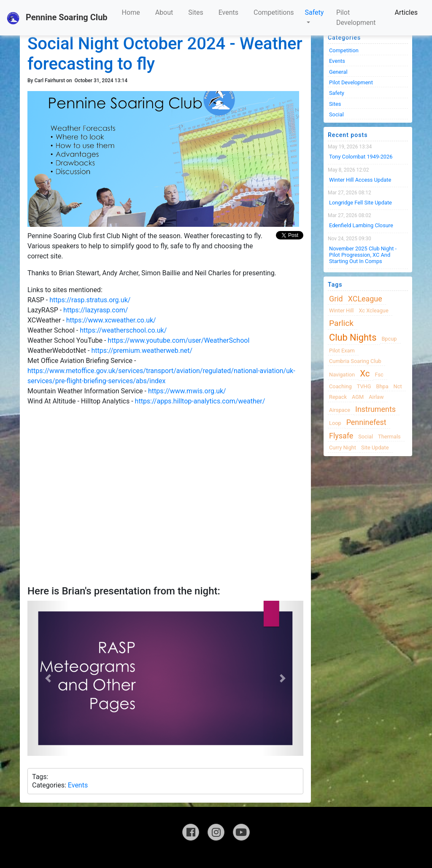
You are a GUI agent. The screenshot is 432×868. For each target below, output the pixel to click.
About (164, 12)
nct (398, 386)
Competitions (274, 12)
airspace (340, 410)
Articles (406, 12)
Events (228, 12)
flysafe (341, 436)
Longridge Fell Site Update (360, 203)
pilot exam (342, 351)
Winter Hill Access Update (360, 180)
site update (375, 447)
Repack (338, 397)
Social (336, 114)
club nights (353, 337)
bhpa (382, 386)
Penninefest (366, 422)
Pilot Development (356, 17)
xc (365, 374)
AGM (358, 397)
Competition (344, 50)
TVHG (364, 386)
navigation (342, 375)
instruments (375, 409)
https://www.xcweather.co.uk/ (111, 320)
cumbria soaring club (355, 361)
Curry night (343, 447)
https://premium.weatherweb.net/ (142, 351)
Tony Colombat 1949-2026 (361, 157)
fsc (379, 375)
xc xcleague (373, 310)
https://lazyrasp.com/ (96, 310)
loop (335, 423)
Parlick (341, 323)
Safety (315, 12)
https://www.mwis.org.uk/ (187, 391)
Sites (196, 12)
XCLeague (365, 299)
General (338, 72)
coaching (340, 386)
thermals (389, 437)
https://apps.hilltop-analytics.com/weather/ (200, 401)
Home (131, 12)
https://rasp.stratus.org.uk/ (90, 300)
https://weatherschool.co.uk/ (123, 330)
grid (336, 299)
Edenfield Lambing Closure (361, 225)
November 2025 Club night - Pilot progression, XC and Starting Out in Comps (363, 255)
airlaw (376, 397)
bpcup (389, 339)
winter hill (341, 310)
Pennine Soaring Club (57, 18)
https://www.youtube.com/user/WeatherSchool (178, 340)
